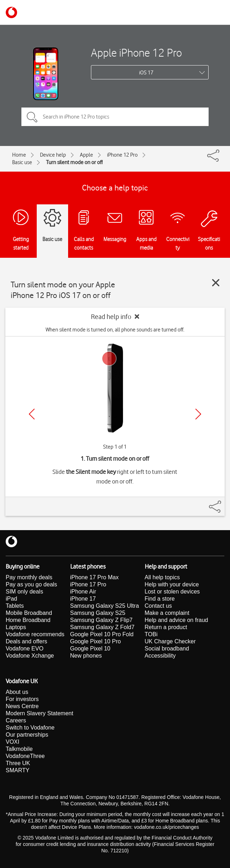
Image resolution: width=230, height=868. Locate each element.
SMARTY (17, 770)
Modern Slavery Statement (39, 713)
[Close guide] (216, 283)
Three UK (18, 763)
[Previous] (32, 414)
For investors (22, 699)
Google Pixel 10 (90, 649)
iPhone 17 (83, 599)
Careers (16, 720)
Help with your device (172, 584)
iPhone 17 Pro (88, 584)
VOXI (12, 742)
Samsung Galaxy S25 (98, 613)
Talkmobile (19, 749)
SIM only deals (24, 592)
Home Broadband (28, 620)
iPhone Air (83, 592)
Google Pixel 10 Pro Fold (102, 634)
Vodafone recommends (35, 634)
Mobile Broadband (29, 613)
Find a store (160, 599)
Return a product (166, 627)
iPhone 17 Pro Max (94, 577)
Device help (53, 155)
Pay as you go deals (31, 584)
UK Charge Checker (170, 641)
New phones (86, 656)
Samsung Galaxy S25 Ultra (105, 606)
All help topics (162, 577)
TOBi (151, 634)
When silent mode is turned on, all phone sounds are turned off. (115, 330)
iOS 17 (146, 73)
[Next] (198, 414)
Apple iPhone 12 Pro (136, 53)
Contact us (158, 606)
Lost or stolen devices (172, 592)
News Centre (22, 706)
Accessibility (160, 656)
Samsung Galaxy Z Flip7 (101, 620)
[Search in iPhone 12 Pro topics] (115, 117)
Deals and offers (26, 641)
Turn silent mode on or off (74, 162)
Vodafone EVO (25, 649)
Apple (86, 155)
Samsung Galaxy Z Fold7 (103, 627)
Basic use (22, 162)
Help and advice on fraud (177, 620)
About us (17, 692)
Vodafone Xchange (30, 656)
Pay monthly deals (29, 577)
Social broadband (167, 649)
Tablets (15, 606)
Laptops (16, 627)
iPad (11, 599)
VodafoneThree (25, 756)
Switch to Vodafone (30, 728)
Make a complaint (167, 613)
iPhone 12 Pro (122, 155)
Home (19, 155)
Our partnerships (27, 735)
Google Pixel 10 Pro (96, 641)
